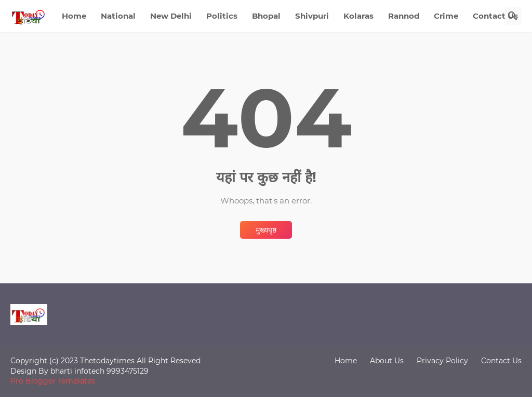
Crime (446, 16)
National (118, 16)
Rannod (404, 16)
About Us (387, 361)
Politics (222, 16)
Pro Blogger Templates (53, 381)
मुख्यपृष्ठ (266, 230)
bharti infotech (78, 371)
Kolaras (358, 16)
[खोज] (513, 16)
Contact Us (495, 16)
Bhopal (266, 16)
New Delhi (171, 16)
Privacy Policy (442, 361)
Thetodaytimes (107, 361)
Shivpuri (312, 16)
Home (74, 16)
